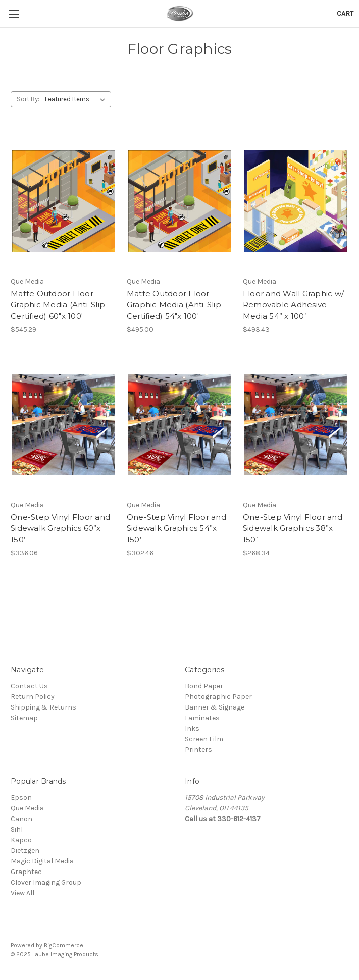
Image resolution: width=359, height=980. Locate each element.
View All (22, 893)
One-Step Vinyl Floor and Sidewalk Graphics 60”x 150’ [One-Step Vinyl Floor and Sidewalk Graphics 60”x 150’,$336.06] (60, 528)
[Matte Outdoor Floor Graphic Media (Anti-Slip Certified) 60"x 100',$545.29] (63, 201)
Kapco (21, 840)
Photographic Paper (218, 697)
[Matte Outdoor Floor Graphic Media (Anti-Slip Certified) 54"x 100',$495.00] (179, 201)
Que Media (27, 808)
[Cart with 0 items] (345, 13)
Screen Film (204, 739)
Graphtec (26, 872)
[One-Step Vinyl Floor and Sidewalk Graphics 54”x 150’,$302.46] (179, 425)
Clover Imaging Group (46, 882)
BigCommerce (64, 945)
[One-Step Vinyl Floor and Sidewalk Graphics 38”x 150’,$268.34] (296, 425)
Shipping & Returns (43, 707)
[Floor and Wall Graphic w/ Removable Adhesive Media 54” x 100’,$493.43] (296, 201)
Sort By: (28, 99)
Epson (21, 798)
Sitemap (24, 718)
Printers (198, 750)
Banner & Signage (215, 707)
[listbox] (77, 99)
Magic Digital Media (42, 861)
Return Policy (33, 697)
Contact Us (29, 686)
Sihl (17, 829)
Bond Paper (204, 686)
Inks (192, 728)
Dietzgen (25, 851)
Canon (21, 819)
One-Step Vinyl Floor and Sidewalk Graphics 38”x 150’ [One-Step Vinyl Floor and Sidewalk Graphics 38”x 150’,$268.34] (293, 528)
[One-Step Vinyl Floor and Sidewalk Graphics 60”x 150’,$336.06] (63, 425)
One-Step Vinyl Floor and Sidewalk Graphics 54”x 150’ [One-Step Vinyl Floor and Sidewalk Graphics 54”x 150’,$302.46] (176, 528)
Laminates (202, 718)
